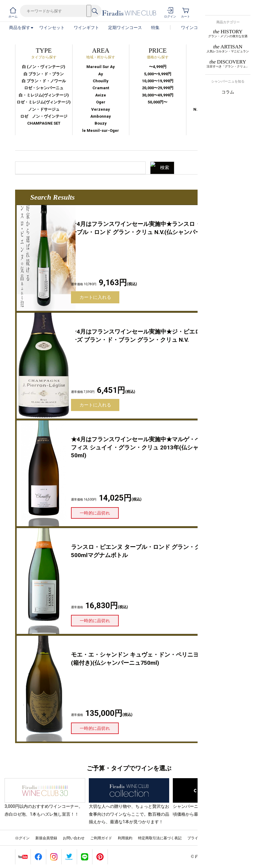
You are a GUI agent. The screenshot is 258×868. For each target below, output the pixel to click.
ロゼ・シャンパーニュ (44, 88)
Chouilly (101, 81)
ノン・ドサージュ (44, 109)
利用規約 (125, 838)
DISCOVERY (228, 64)
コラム (228, 92)
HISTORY (228, 33)
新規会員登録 (46, 838)
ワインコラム (194, 28)
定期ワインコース (125, 28)
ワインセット (52, 28)
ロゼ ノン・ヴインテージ (44, 116)
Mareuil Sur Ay (101, 67)
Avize (101, 95)
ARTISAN (228, 49)
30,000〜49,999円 (158, 95)
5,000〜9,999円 (158, 74)
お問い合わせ (74, 838)
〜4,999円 (158, 67)
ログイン (22, 838)
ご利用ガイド (101, 838)
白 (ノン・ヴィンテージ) (44, 67)
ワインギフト (86, 28)
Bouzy (101, 123)
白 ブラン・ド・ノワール (44, 81)
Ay (101, 74)
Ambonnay (101, 116)
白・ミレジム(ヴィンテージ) (44, 95)
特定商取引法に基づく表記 (160, 838)
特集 (155, 28)
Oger (101, 102)
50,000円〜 (158, 102)
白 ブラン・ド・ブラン (44, 74)
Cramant (101, 88)
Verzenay (101, 109)
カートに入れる (95, 297)
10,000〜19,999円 (158, 81)
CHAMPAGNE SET (44, 123)
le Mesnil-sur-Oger (101, 131)
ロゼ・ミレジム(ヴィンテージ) (44, 102)
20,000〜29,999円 (158, 88)
